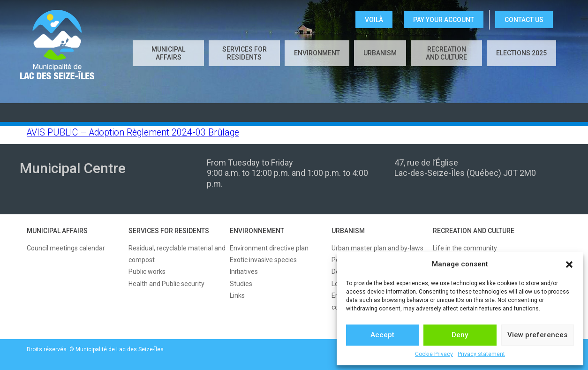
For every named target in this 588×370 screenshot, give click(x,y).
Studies (241, 284)
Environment (317, 53)
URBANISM (348, 231)
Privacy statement (481, 354)
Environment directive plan (269, 248)
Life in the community (465, 248)
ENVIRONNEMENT (257, 231)
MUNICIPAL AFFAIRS (57, 231)
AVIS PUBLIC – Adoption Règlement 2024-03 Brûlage (133, 132)
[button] (569, 264)
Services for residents (245, 53)
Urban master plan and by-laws (377, 248)
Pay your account (444, 20)
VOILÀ (374, 20)
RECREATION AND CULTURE (474, 231)
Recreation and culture (446, 53)
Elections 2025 (521, 53)
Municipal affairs (168, 53)
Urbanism (380, 53)
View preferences (537, 335)
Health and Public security (166, 284)
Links (237, 295)
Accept (382, 335)
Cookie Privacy (434, 354)
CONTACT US (524, 20)
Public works (147, 272)
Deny (460, 335)
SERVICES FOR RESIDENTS (169, 231)
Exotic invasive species (263, 260)
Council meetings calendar (66, 248)
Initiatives (244, 272)
